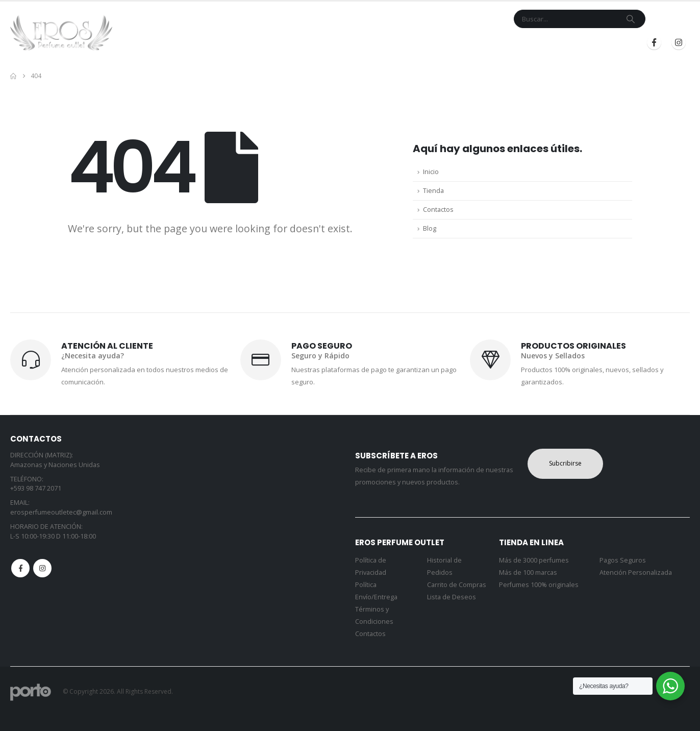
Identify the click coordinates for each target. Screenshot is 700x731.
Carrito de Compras (457, 585)
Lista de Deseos (452, 597)
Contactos (438, 210)
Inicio (278, 43)
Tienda (310, 43)
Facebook (20, 568)
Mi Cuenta (447, 43)
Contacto (402, 43)
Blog (484, 43)
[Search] (631, 19)
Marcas (352, 43)
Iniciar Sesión (533, 43)
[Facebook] (654, 42)
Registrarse (602, 43)
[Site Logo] (61, 33)
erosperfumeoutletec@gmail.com (61, 512)
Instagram (42, 568)
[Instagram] (679, 42)
